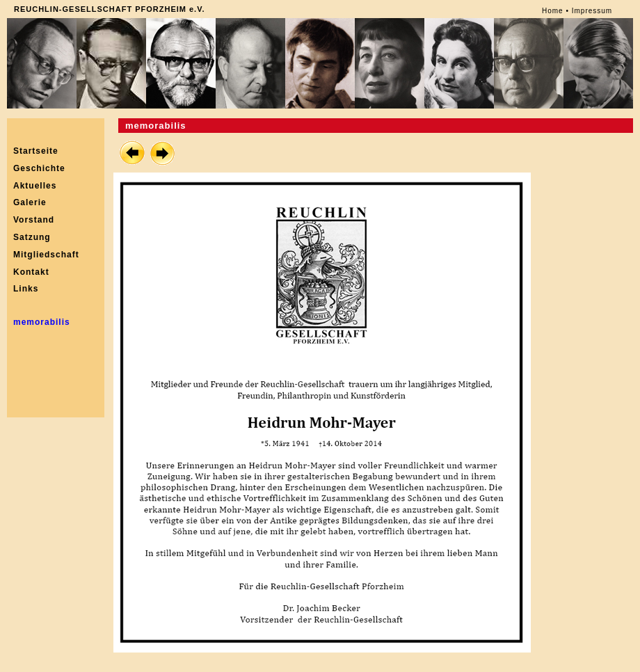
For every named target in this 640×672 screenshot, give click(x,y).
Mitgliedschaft (46, 255)
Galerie (30, 202)
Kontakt (31, 272)
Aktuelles (35, 186)
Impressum (592, 11)
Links (26, 289)
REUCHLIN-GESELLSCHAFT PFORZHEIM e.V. (110, 9)
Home (553, 11)
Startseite (36, 151)
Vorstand (34, 220)
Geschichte (39, 168)
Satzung (32, 237)
